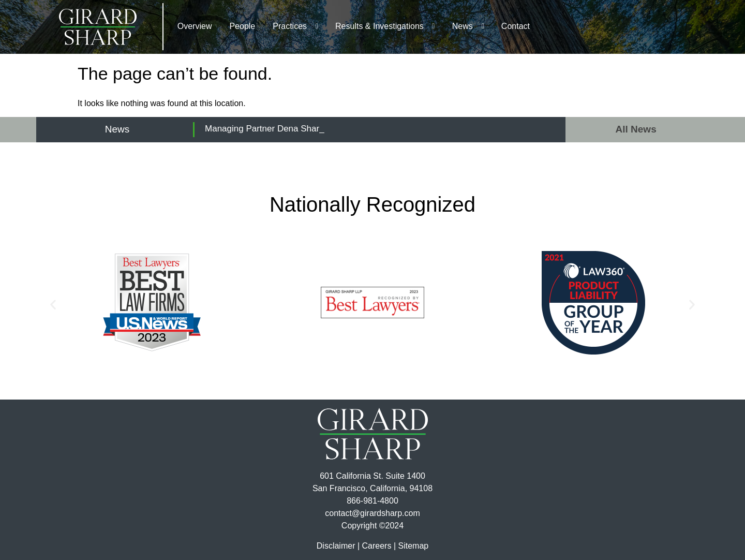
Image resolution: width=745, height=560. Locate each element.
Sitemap (413, 546)
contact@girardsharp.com (372, 513)
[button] (53, 305)
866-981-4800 (373, 501)
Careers (377, 546)
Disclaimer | (338, 546)
